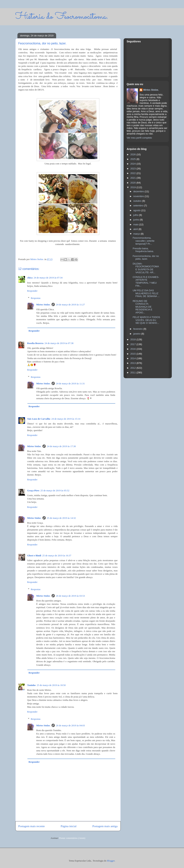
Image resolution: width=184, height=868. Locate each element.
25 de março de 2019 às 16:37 (57, 555)
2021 (134, 178)
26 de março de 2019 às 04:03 (70, 725)
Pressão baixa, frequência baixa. (143, 250)
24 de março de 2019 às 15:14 (66, 419)
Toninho (32, 685)
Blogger (111, 861)
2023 (134, 169)
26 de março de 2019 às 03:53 (70, 596)
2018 (134, 339)
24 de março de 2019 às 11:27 (70, 305)
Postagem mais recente (32, 826)
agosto (137, 210)
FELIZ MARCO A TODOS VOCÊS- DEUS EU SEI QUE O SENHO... (146, 320)
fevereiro (138, 329)
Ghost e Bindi (34, 555)
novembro (139, 196)
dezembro (139, 191)
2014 (134, 358)
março (137, 234)
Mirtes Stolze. (43, 305)
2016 (134, 349)
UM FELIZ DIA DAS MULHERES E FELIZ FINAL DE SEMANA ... (146, 293)
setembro (139, 206)
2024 (134, 164)
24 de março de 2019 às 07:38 (59, 343)
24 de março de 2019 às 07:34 (48, 278)
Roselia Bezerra (35, 343)
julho (136, 215)
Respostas (36, 298)
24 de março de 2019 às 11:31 (70, 383)
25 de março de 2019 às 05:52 (55, 490)
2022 (134, 173)
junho (136, 220)
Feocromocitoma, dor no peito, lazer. (146, 258)
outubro (138, 201)
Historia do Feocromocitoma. (62, 17)
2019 (134, 187)
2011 (134, 373)
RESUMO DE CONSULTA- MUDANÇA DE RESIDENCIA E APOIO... (142, 307)
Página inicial (68, 826)
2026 (134, 154)
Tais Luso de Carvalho (39, 419)
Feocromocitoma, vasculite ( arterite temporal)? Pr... (144, 241)
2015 (134, 354)
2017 (134, 344)
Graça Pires (33, 490)
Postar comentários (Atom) (72, 838)
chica (30, 278)
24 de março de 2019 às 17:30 (61, 446)
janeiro (137, 334)
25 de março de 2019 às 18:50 (51, 685)
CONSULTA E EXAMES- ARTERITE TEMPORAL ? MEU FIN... (146, 281)
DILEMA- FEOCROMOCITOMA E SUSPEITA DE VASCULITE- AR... (146, 268)
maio (136, 224)
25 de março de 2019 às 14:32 (61, 518)
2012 (134, 368)
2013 (134, 363)
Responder (32, 291)
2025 (134, 159)
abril (136, 229)
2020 (134, 183)
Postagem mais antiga (105, 826)
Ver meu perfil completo (139, 138)
